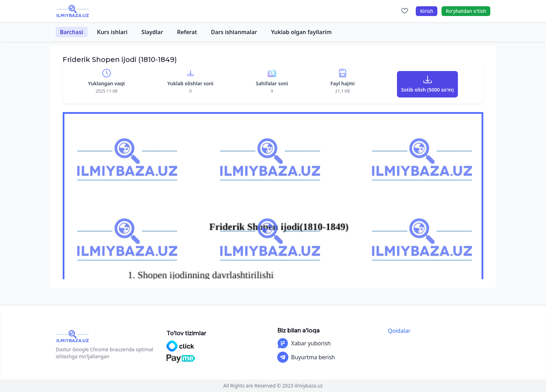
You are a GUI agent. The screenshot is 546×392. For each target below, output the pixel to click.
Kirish (427, 11)
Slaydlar (152, 32)
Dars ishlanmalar (234, 32)
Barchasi (72, 32)
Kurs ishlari (112, 32)
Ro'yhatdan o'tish (466, 11)
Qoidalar (399, 331)
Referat (187, 32)
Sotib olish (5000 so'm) (427, 90)
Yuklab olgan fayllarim (301, 32)
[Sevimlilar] (405, 11)
